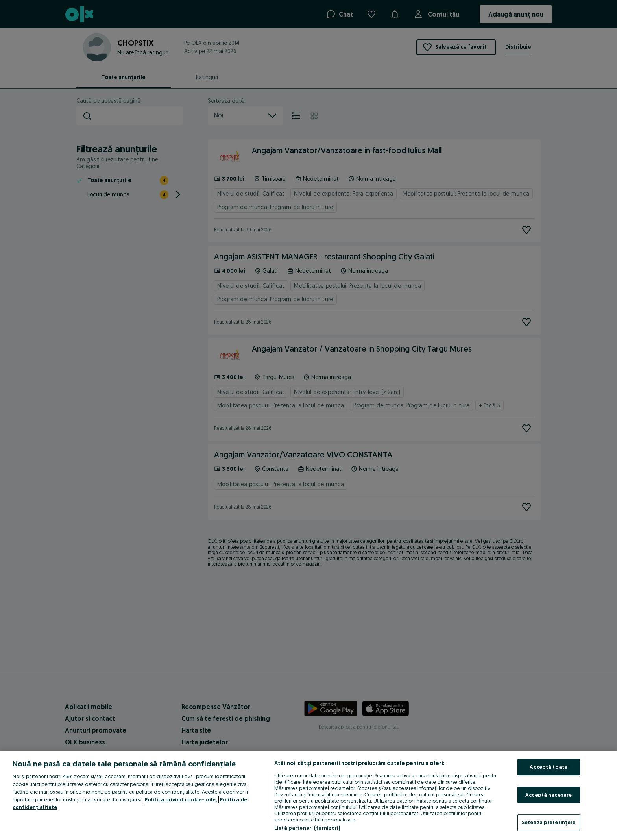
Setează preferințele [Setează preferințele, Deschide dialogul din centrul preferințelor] (549, 822)
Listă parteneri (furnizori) (307, 828)
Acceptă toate (549, 767)
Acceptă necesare (549, 795)
